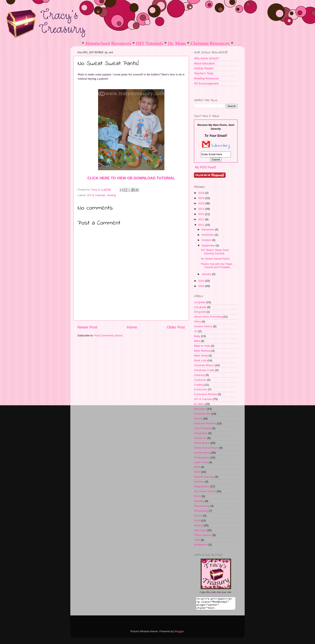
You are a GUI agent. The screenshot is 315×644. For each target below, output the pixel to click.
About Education (204, 63)
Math (197, 467)
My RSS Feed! (205, 167)
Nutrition (199, 482)
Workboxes (201, 545)
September (209, 246)
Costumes (200, 380)
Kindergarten (202, 457)
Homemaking (202, 453)
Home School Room (206, 448)
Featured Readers (205, 423)
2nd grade (200, 307)
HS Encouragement (206, 83)
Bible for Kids (202, 346)
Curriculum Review (205, 394)
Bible (197, 341)
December (208, 229)
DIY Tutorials (149, 43)
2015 (202, 203)
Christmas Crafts (204, 370)
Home (132, 327)
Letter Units (201, 462)
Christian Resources (210, 43)
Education (200, 409)
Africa (198, 321)
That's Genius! (203, 535)
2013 (202, 214)
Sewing (111, 195)
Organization (202, 486)
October (207, 240)
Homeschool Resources (108, 43)
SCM (197, 520)
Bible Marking (202, 351)
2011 (202, 225)
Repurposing (202, 506)
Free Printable (203, 428)
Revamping (201, 511)
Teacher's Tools (204, 73)
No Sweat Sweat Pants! (215, 259)
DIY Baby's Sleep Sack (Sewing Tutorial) (215, 252)
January (207, 274)
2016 (202, 198)
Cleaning (199, 375)
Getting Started (204, 68)
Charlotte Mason (204, 365)
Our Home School (205, 491)
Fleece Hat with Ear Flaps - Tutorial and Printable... (217, 266)
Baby (197, 336)
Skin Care (200, 530)
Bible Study (201, 356)
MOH (197, 472)
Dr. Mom (177, 43)
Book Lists (200, 360)
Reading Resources (206, 78)
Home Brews (202, 443)
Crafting (199, 385)
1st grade (200, 302)
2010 (202, 281)
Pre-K (198, 496)
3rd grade (200, 312)
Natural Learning (204, 477)
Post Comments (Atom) (108, 335)
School (198, 516)
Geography (201, 433)
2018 (202, 193)
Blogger (179, 634)
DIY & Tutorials (96, 195)
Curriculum (201, 389)
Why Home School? (207, 58)
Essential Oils (202, 414)
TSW (197, 540)
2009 (202, 286)
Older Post (176, 327)
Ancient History (203, 326)
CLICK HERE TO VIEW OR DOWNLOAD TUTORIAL (131, 178)
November (208, 235)
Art (196, 331)
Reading (199, 501)
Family (198, 419)
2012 (202, 219)
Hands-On (200, 438)
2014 (202, 209)
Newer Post (87, 327)
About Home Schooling (208, 317)
